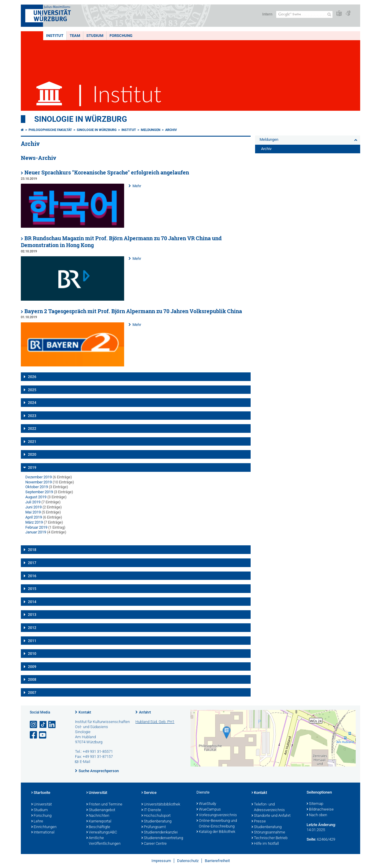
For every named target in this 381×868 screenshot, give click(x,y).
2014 (32, 602)
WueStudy (206, 804)
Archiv (171, 130)
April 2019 (34, 517)
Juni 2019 (33, 507)
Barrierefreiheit (217, 861)
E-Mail (85, 762)
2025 (32, 390)
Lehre (37, 822)
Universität (42, 805)
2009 (32, 667)
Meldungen (151, 130)
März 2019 (34, 522)
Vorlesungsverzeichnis (217, 815)
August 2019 (36, 497)
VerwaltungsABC (102, 833)
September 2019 (39, 492)
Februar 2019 (36, 527)
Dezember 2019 (39, 477)
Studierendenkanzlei (160, 833)
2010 (32, 654)
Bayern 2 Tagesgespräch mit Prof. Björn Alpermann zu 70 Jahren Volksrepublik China (133, 311)
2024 (32, 403)
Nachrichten (98, 816)
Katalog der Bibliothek (216, 832)
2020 (32, 455)
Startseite (41, 793)
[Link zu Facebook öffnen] (34, 735)
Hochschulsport (156, 816)
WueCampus (209, 810)
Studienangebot (101, 810)
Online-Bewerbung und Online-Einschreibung (217, 824)
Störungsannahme (268, 833)
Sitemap (315, 804)
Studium (95, 36)
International (43, 833)
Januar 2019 (36, 532)
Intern (267, 14)
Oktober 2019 (37, 487)
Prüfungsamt (154, 827)
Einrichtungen (44, 827)
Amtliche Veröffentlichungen (103, 841)
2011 (32, 641)
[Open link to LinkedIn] (52, 725)
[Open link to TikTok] (43, 725)
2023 (32, 416)
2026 (32, 377)
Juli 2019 (33, 502)
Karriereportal (99, 822)
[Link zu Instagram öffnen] (34, 725)
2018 (32, 550)
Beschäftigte (98, 827)
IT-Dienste (151, 810)
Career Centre (154, 844)
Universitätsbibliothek (161, 805)
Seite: (311, 839)
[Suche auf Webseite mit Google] (304, 14)
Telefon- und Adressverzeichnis (268, 807)
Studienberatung (156, 822)
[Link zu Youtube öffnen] (43, 735)
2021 (32, 442)
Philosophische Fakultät (50, 130)
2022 (32, 429)
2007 (32, 693)
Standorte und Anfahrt (271, 816)
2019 (32, 468)
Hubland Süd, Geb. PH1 (155, 722)
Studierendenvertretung (162, 838)
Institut (55, 36)
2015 (32, 589)
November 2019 (39, 482)
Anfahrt (145, 712)
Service (149, 793)
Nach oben (317, 815)
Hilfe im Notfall (265, 844)
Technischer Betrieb (270, 838)
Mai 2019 (33, 512)
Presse (259, 822)
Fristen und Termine (104, 805)
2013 (32, 615)
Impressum (161, 861)
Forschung (121, 36)
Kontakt (85, 712)
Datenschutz (188, 861)
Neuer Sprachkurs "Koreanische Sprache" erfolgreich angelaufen (107, 172)
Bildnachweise (320, 810)
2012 (32, 628)
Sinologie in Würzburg (81, 119)
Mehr (137, 186)
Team (75, 36)
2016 (32, 576)
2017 (32, 563)
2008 (32, 680)
